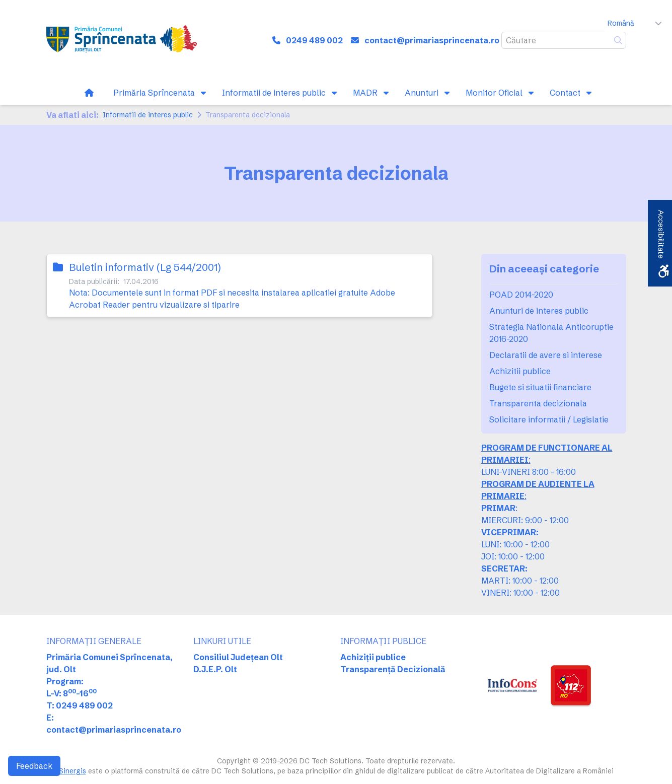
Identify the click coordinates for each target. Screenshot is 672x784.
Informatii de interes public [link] (148, 115)
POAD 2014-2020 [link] (521, 295)
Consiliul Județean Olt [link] (238, 657)
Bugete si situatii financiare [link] (540, 387)
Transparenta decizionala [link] (538, 403)
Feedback (34, 766)
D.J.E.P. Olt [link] (215, 669)
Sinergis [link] (72, 771)
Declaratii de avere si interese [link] (546, 355)
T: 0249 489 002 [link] (80, 705)
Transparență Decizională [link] (393, 669)
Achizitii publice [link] (520, 371)
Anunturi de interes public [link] (539, 311)
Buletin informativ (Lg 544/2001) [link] (145, 267)
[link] (122, 40)
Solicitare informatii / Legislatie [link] (549, 419)
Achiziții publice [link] (373, 657)
